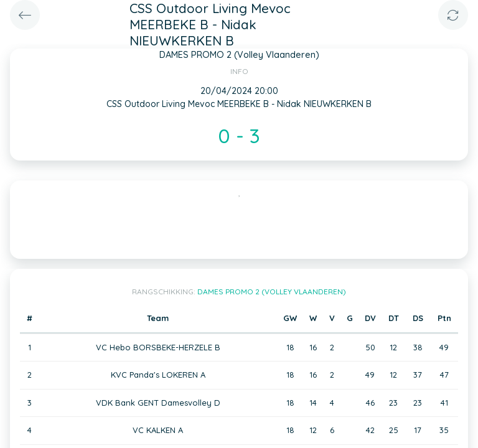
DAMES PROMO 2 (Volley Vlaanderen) (272, 292)
